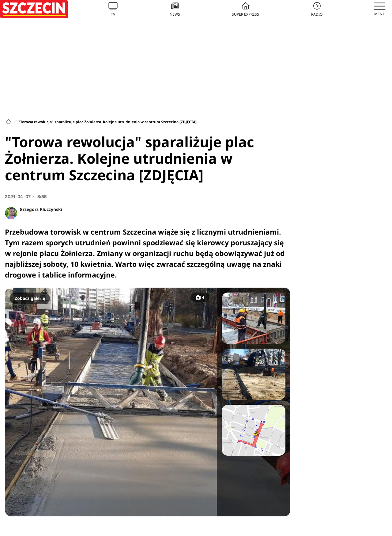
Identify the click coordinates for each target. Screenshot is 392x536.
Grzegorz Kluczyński (41, 209)
